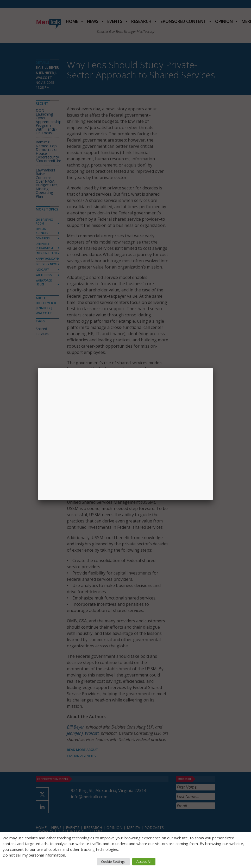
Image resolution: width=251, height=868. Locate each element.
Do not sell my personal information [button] (34, 855)
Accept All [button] (144, 861)
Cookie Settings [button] (113, 861)
